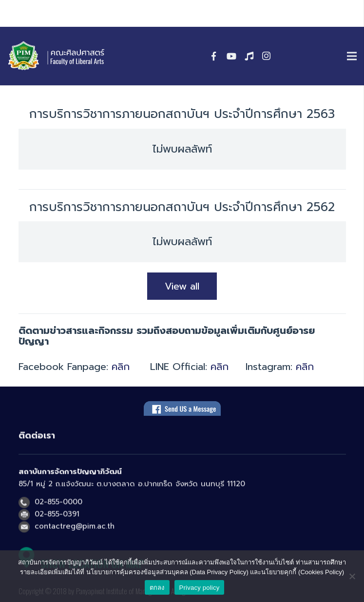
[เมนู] (352, 56)
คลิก (121, 367)
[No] (352, 576)
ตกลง (157, 588)
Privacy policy (200, 588)
